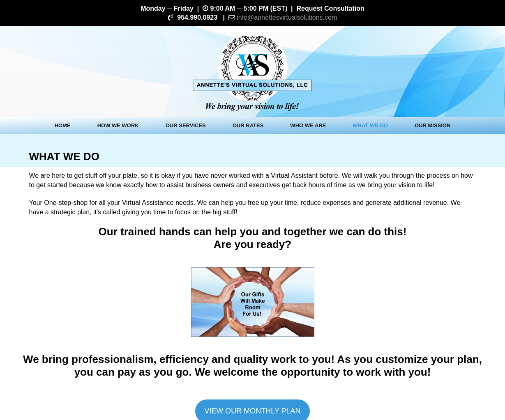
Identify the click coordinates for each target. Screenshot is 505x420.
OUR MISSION (432, 125)
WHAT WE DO (370, 125)
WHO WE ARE (308, 125)
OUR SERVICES (186, 125)
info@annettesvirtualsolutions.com (287, 17)
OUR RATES (248, 125)
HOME (63, 125)
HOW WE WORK (118, 125)
